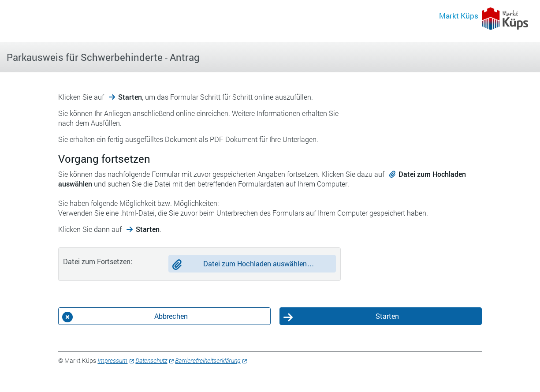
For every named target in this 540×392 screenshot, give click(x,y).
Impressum (112, 360)
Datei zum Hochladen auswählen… (259, 263)
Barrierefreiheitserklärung (208, 360)
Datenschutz (151, 360)
